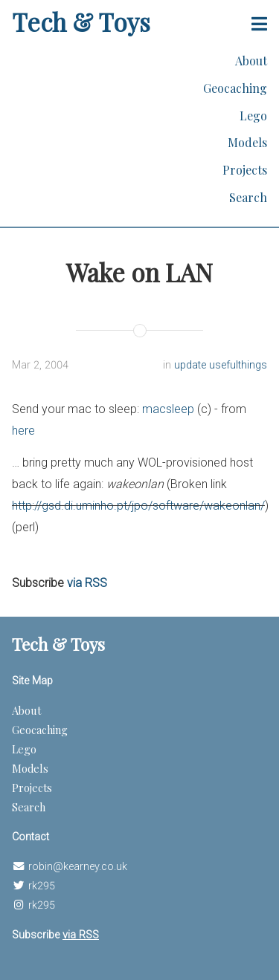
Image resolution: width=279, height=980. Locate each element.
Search (248, 197)
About (251, 61)
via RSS (87, 583)
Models (247, 142)
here (23, 431)
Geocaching (235, 88)
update (192, 365)
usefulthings (238, 365)
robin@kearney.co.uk (78, 867)
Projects (245, 170)
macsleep (168, 409)
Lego (253, 116)
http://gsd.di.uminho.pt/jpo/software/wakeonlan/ (138, 506)
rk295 (42, 886)
